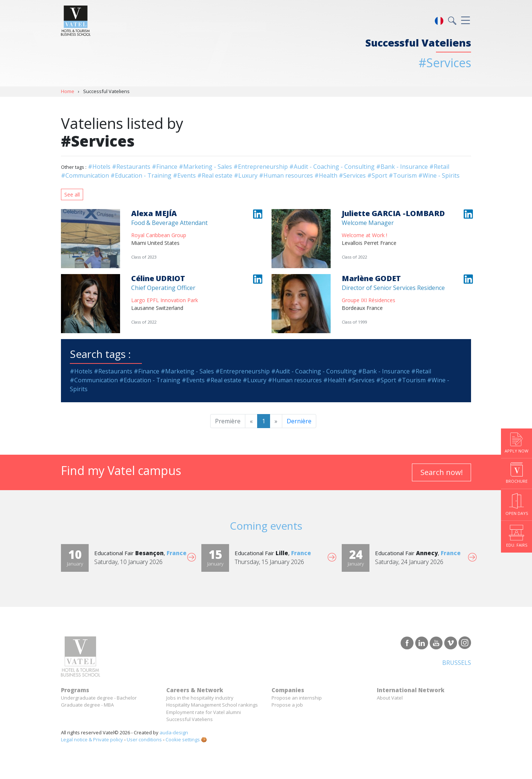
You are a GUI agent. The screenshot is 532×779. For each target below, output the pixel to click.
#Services (352, 175)
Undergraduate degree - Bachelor (99, 698)
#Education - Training (141, 175)
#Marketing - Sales (205, 167)
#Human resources (286, 175)
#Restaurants (131, 167)
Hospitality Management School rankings (212, 705)
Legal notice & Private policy (92, 739)
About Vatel (390, 698)
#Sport (377, 175)
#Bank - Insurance (402, 167)
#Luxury (246, 175)
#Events (184, 175)
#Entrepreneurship (261, 167)
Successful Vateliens (190, 719)
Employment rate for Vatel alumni (204, 712)
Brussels (457, 663)
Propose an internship (297, 698)
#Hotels (99, 167)
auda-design (174, 732)
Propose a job (287, 705)
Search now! (442, 472)
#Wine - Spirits (439, 175)
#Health (326, 175)
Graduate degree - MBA (87, 705)
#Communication (85, 175)
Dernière (299, 421)
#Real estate (215, 175)
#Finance (165, 167)
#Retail (439, 167)
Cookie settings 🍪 (186, 739)
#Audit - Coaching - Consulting (332, 167)
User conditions (144, 739)
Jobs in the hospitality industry (200, 698)
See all (72, 194)
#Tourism (403, 175)
